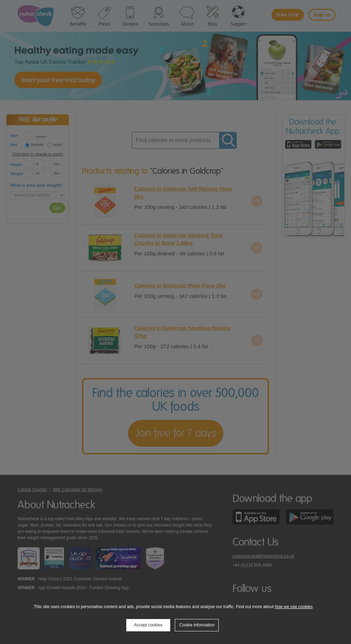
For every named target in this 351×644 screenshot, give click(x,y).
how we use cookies (293, 607)
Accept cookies (148, 625)
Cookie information (197, 625)
